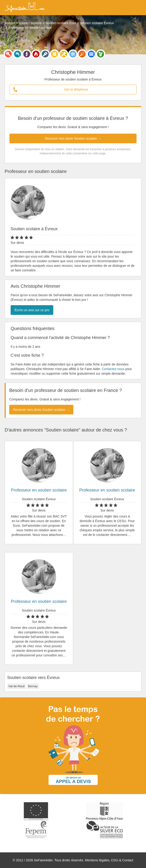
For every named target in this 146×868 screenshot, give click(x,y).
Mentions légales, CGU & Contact (109, 860)
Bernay (33, 686)
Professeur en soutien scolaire (39, 490)
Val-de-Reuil (16, 686)
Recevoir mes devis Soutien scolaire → (73, 138)
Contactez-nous (113, 369)
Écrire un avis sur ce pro (32, 310)
